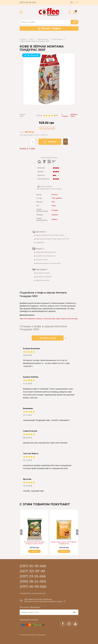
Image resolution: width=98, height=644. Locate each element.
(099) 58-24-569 (33, 582)
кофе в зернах (61, 319)
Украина (55, 219)
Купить (64, 551)
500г (53, 202)
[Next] (77, 532)
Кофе (31, 39)
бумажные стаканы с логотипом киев (41, 319)
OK (74, 612)
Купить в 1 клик (27, 149)
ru (72, 3)
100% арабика (57, 198)
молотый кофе (72, 319)
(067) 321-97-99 (32, 571)
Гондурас (55, 210)
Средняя (55, 215)
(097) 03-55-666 (33, 576)
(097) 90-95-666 (28, 2)
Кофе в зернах (42, 39)
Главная (23, 39)
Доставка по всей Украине (38, 599)
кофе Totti (23, 319)
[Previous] (21, 532)
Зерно (54, 206)
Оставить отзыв (48, 338)
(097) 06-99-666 (33, 587)
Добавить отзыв (74, 115)
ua (77, 3)
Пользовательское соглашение (33, 635)
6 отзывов (65, 115)
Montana (55, 195)
